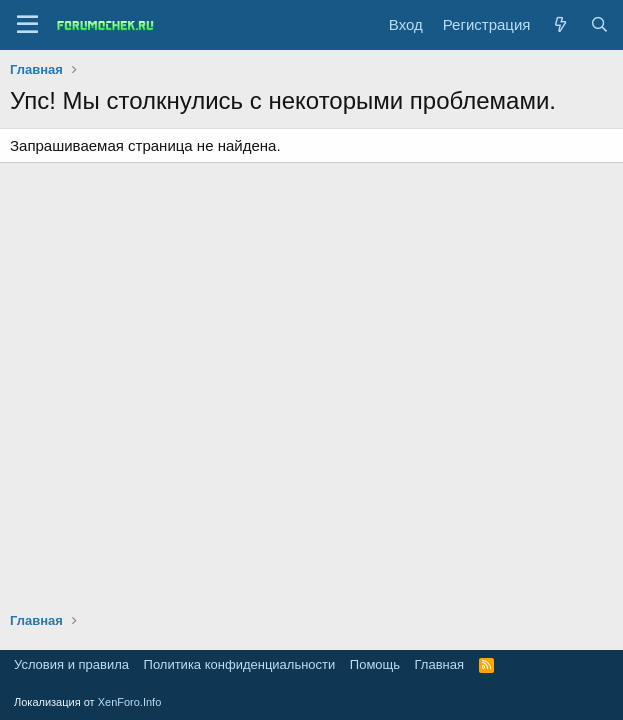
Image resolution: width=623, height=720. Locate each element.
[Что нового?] (559, 24)
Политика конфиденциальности (240, 664)
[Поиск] (599, 24)
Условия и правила (71, 664)
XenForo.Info (130, 702)
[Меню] (27, 25)
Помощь (375, 664)
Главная (439, 664)
